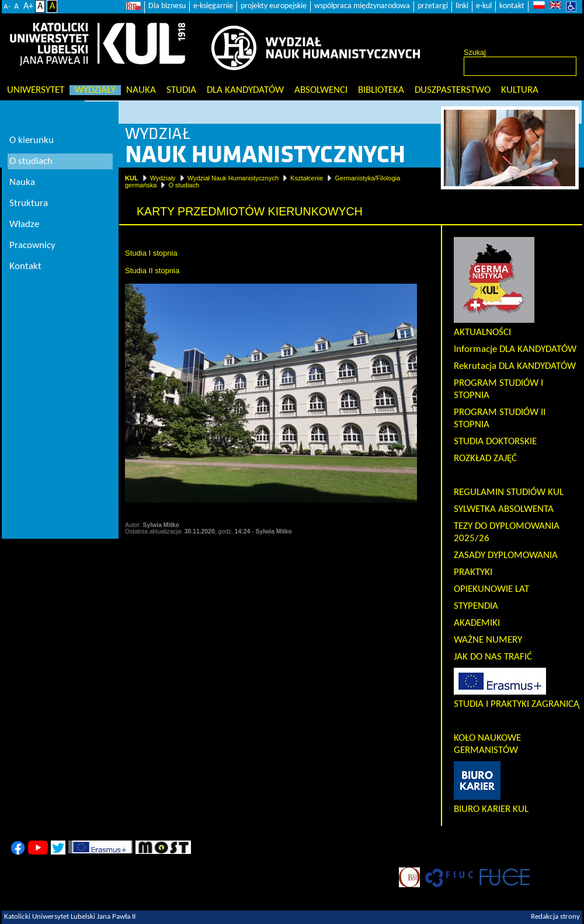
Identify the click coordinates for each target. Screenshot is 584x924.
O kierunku (32, 140)
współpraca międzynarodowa (362, 6)
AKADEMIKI (477, 623)
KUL (132, 178)
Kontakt (25, 266)
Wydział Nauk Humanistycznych (233, 178)
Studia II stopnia (152, 271)
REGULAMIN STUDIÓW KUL (509, 492)
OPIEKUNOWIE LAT (491, 589)
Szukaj (475, 53)
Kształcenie (307, 178)
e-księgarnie (213, 6)
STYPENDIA (476, 606)
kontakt (512, 6)
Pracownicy (32, 245)
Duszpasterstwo (453, 90)
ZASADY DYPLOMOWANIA (506, 555)
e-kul (484, 6)
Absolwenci (321, 90)
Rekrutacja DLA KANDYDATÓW (515, 366)
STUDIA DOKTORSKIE (495, 442)
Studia (181, 90)
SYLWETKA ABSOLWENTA (504, 509)
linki (462, 6)
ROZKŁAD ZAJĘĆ (485, 458)
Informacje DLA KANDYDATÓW (515, 349)
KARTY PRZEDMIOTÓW (501, 475)
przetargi (433, 6)
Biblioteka (381, 90)
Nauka (141, 90)
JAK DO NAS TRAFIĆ (493, 657)
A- (7, 7)
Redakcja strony (555, 917)
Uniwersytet (36, 90)
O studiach (184, 185)
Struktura (29, 203)
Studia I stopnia (151, 253)
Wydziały (95, 90)
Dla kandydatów (245, 90)
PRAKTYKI (473, 572)
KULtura (520, 90)
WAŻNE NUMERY (488, 640)
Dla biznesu (167, 6)
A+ (28, 6)
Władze (24, 224)
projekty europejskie (274, 6)
